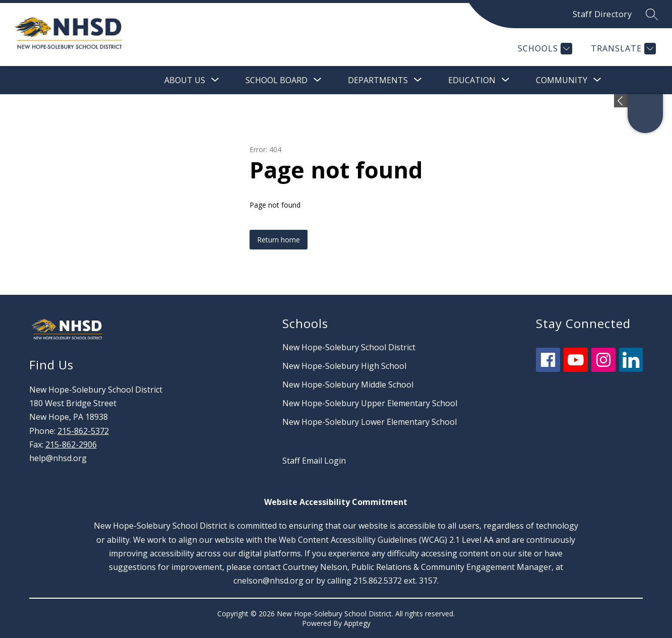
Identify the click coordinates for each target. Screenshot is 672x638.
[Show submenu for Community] (562, 80)
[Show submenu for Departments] (378, 80)
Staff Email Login (314, 461)
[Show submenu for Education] (472, 80)
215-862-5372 (83, 431)
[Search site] (652, 14)
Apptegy (357, 623)
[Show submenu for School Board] (277, 80)
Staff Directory (602, 14)
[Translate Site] (622, 49)
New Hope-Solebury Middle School (348, 385)
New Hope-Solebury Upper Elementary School (370, 403)
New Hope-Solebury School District (349, 347)
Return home (279, 240)
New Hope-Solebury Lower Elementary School (370, 422)
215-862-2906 (71, 444)
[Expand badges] (621, 101)
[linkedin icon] (631, 369)
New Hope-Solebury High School (344, 366)
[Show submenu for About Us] (185, 80)
